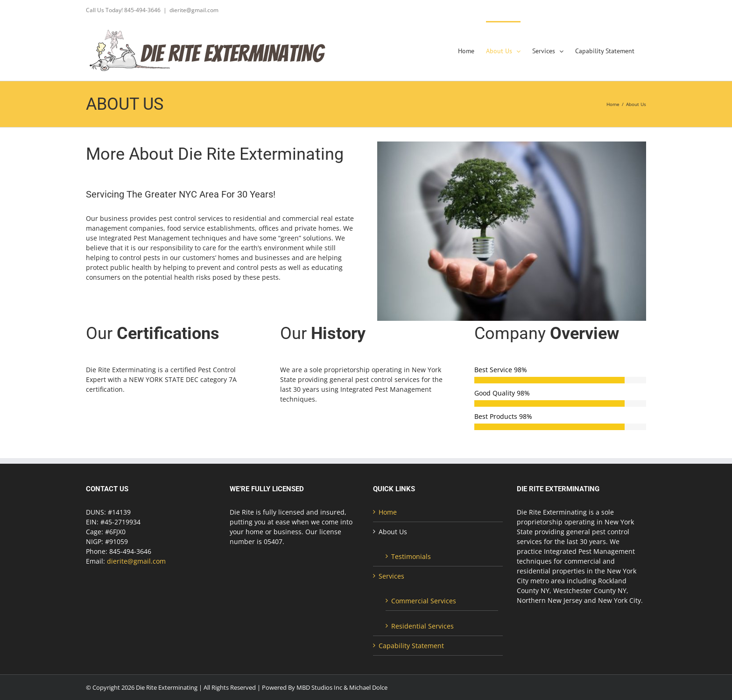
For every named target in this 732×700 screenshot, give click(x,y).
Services (391, 576)
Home (388, 512)
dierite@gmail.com (194, 10)
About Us (393, 532)
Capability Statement (411, 646)
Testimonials (411, 556)
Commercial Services (424, 601)
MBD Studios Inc (319, 687)
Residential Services (422, 626)
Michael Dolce (368, 687)
